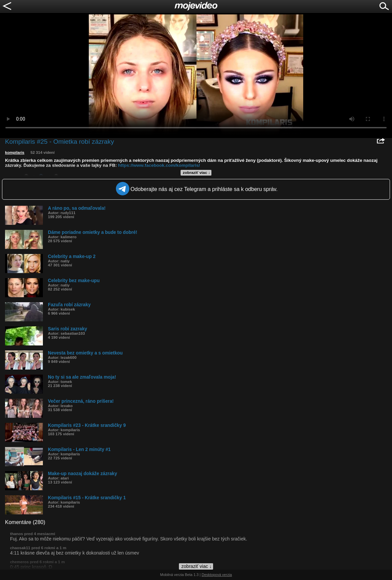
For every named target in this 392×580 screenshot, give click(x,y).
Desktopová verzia (217, 575)
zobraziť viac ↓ (197, 173)
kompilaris (15, 152)
